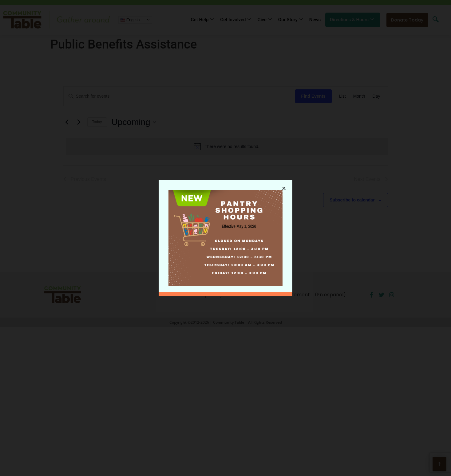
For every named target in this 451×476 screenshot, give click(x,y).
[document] (226, 238)
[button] (284, 185)
